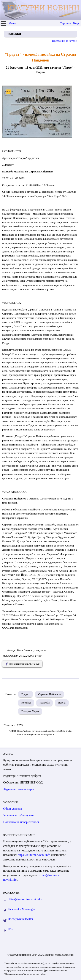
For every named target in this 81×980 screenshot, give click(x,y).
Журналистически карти (19, 789)
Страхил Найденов (49, 694)
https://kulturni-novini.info (34, 855)
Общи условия (13, 809)
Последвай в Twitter (21, 919)
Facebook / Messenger (21, 909)
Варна (62, 703)
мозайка (26, 703)
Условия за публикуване (19, 815)
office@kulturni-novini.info (25, 899)
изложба (44, 703)
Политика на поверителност (21, 822)
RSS (10, 929)
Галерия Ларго (30, 711)
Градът (25, 694)
